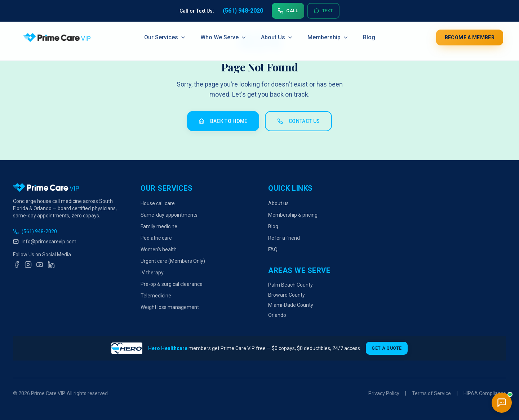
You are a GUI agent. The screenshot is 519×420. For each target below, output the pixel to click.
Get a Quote (387, 348)
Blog (369, 37)
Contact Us (299, 121)
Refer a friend (284, 238)
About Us (277, 37)
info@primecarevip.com (45, 242)
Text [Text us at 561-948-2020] (323, 11)
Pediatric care (156, 238)
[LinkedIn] (51, 265)
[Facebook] (17, 265)
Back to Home (223, 121)
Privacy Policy (384, 393)
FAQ (273, 249)
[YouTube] (40, 265)
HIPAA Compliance (485, 393)
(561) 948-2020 (35, 231)
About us (278, 203)
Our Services (165, 37)
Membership (328, 37)
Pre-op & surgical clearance (172, 284)
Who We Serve (223, 37)
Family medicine (159, 226)
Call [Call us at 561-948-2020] (288, 11)
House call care (158, 203)
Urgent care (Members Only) (173, 261)
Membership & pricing (293, 215)
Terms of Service (431, 393)
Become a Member (470, 37)
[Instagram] (28, 265)
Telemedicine (156, 296)
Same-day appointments (169, 215)
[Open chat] (502, 403)
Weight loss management (170, 307)
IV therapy (152, 273)
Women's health (159, 249)
